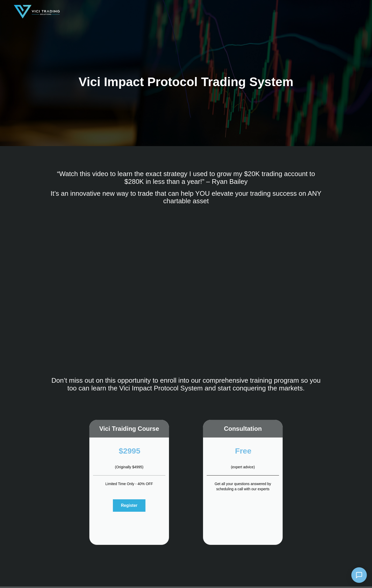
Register (129, 505)
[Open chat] (359, 575)
